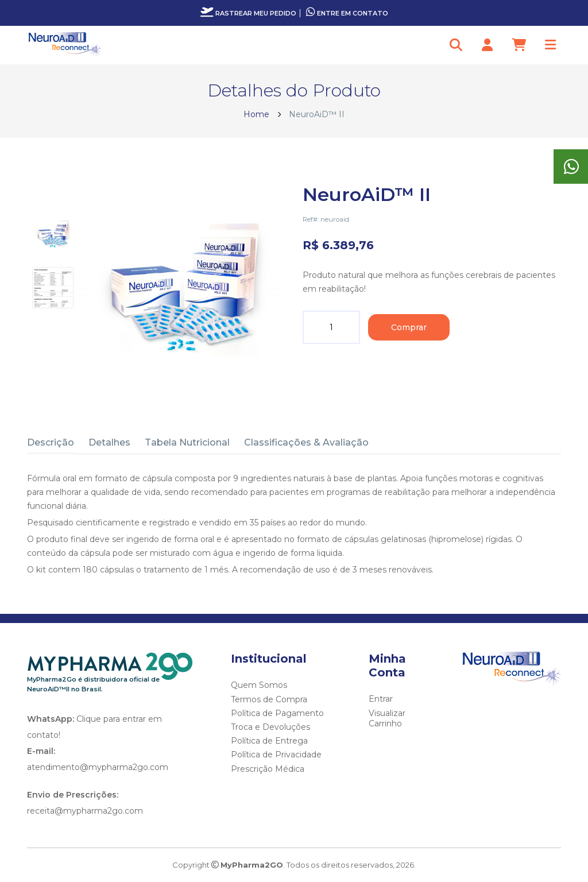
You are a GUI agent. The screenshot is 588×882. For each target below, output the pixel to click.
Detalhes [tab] (109, 443)
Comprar (409, 327)
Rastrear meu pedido (248, 13)
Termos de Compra (269, 699)
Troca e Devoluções (270, 727)
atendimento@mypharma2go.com (98, 767)
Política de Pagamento (277, 713)
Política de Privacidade (276, 755)
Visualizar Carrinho (387, 718)
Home (256, 114)
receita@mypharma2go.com (85, 811)
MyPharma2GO (252, 865)
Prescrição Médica (268, 769)
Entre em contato (347, 13)
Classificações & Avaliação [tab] (306, 443)
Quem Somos (259, 685)
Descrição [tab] (51, 443)
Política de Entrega (269, 741)
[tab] (53, 234)
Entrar (381, 699)
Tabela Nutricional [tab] (187, 443)
